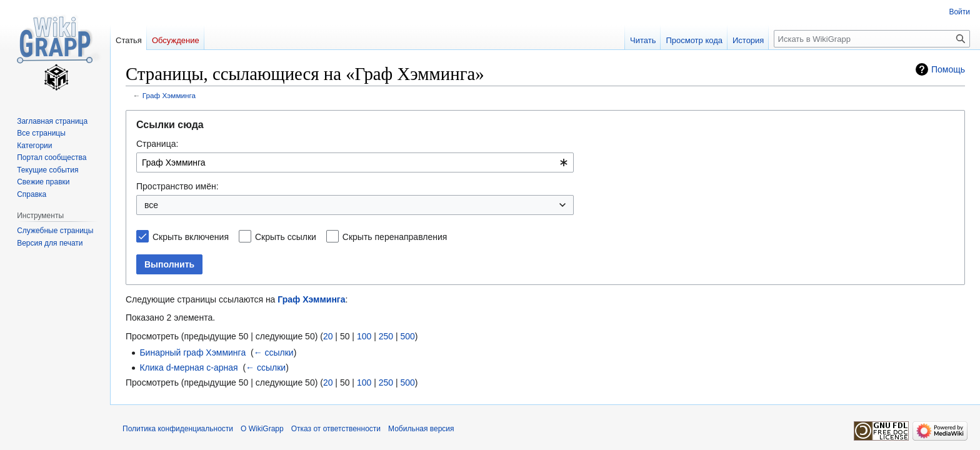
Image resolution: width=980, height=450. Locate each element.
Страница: (157, 144)
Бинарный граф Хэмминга (192, 352)
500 (407, 336)
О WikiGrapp (262, 429)
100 (364, 336)
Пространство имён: (177, 186)
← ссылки (274, 352)
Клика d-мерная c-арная (188, 367)
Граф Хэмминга (169, 95)
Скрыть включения (191, 237)
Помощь (948, 69)
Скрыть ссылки (286, 237)
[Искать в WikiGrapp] (872, 39)
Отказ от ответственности (336, 429)
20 (328, 336)
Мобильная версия (421, 429)
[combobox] (355, 162)
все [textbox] (151, 205)
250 (386, 336)
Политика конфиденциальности (178, 429)
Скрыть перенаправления (395, 237)
